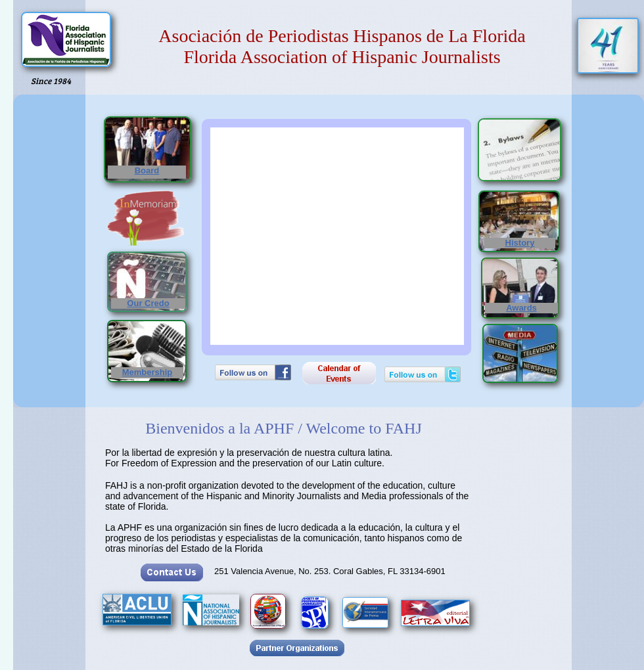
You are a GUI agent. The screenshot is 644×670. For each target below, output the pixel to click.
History (520, 243)
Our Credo (148, 303)
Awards (521, 308)
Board (147, 170)
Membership (148, 372)
